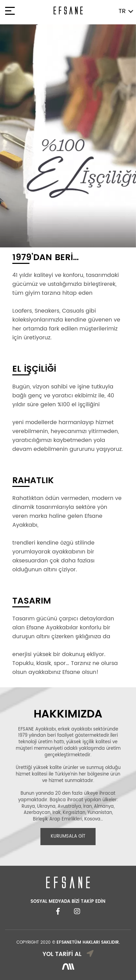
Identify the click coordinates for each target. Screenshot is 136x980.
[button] (10, 136)
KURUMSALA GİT (68, 836)
